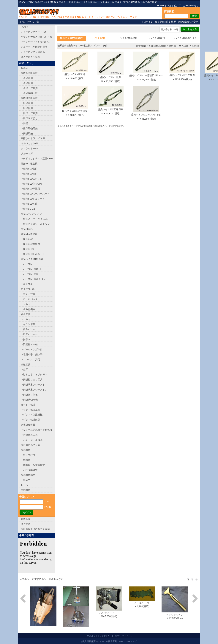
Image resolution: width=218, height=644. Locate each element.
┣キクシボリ (28, 324)
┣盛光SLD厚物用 (30, 244)
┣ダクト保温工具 (30, 410)
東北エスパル (28, 289)
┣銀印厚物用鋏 (29, 128)
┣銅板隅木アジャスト (33, 385)
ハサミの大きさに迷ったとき (36, 37)
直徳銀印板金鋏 (29, 98)
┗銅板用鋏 (27, 133)
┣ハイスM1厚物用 (31, 269)
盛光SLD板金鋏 (29, 234)
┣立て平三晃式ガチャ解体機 (36, 430)
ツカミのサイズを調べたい (35, 42)
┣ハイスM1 (27, 264)
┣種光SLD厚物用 (30, 189)
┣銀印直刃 (27, 103)
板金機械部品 (28, 475)
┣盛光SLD (27, 239)
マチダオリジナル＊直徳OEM (37, 159)
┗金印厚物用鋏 (29, 93)
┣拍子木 (26, 339)
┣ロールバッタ (29, 299)
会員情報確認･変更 (188, 22)
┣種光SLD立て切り (31, 184)
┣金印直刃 (27, 78)
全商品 (24, 68)
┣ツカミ (26, 304)
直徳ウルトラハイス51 (33, 138)
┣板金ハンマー (29, 329)
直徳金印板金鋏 (29, 73)
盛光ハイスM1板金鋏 (32, 259)
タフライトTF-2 (29, 148)
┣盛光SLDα (27, 249)
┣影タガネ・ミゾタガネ (34, 374)
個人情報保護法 (90, 641)
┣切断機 (26, 460)
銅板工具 (26, 365)
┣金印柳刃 (27, 83)
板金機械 (26, 450)
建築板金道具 (28, 425)
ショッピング (174, 6)
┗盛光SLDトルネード (33, 254)
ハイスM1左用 (157, 38)
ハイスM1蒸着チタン (186, 38)
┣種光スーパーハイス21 (34, 219)
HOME (161, 6)
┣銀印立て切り (29, 118)
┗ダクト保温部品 (30, 420)
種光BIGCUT (28, 229)
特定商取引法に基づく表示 (35, 529)
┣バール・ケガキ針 (32, 349)
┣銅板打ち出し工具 (32, 380)
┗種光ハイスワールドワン (35, 224)
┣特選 (24, 123)
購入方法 (26, 524)
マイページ (127, 636)
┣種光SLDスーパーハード (35, 194)
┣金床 (24, 369)
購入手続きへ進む (30, 57)
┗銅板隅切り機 (29, 400)
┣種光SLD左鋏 (29, 204)
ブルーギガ (27, 153)
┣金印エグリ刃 (29, 88)
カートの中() (191, 6)
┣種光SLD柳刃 (29, 174)
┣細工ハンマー (29, 334)
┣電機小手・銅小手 (32, 355)
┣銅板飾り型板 (29, 395)
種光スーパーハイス (32, 214)
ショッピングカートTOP (34, 32)
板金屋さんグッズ (30, 445)
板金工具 (26, 314)
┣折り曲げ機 (28, 455)
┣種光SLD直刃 (29, 169)
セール (24, 485)
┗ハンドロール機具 (32, 440)
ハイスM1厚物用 (129, 38)
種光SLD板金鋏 (29, 164)
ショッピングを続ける (33, 52)
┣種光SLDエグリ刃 (31, 179)
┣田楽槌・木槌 (29, 344)
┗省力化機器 (28, 309)
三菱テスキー (28, 284)
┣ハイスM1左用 (30, 274)
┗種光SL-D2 (28, 209)
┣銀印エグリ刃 (29, 113)
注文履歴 (171, 22)
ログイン (148, 22)
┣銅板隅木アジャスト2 (33, 390)
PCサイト (26, 27)
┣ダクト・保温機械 (32, 415)
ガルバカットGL (30, 143)
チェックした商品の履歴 (34, 47)
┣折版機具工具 (29, 435)
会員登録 (160, 22)
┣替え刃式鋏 (28, 294)
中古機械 (26, 490)
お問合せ (26, 519)
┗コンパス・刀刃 (30, 360)
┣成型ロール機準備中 (33, 465)
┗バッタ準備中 (29, 470)
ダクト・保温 (28, 405)
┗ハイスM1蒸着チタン (33, 279)
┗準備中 (26, 480)
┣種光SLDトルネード (33, 199)
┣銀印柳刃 (27, 108)
